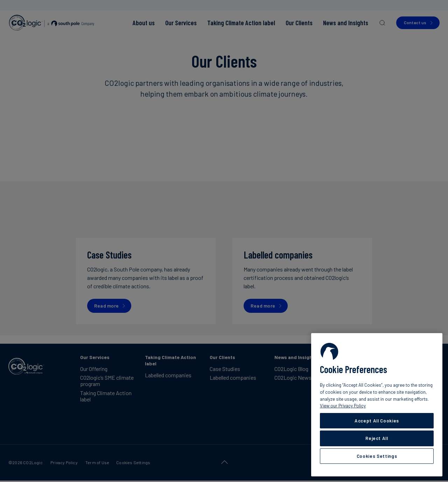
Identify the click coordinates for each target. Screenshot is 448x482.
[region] (377, 405)
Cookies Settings (377, 456)
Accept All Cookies (377, 421)
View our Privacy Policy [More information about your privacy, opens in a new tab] (343, 406)
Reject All (377, 438)
